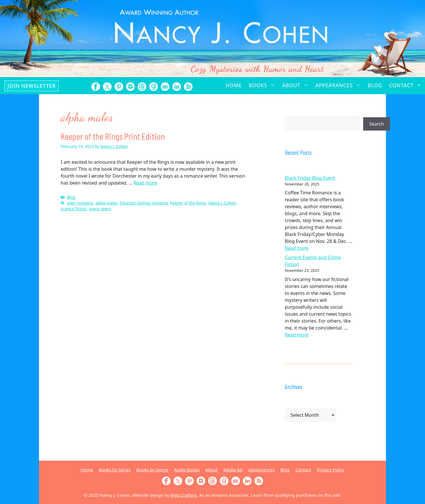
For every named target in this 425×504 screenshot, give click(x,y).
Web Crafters (183, 495)
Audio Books (187, 470)
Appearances (340, 85)
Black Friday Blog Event (310, 178)
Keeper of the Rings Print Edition (113, 136)
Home (234, 85)
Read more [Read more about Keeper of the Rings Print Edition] (145, 183)
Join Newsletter (32, 86)
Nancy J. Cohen (222, 203)
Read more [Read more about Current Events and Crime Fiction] (297, 335)
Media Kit (233, 470)
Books (264, 85)
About (297, 85)
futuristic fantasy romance (144, 203)
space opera (100, 209)
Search (377, 124)
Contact (407, 85)
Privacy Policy (331, 470)
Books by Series (115, 470)
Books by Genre (152, 470)
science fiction (74, 209)
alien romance (80, 203)
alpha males (107, 203)
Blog (375, 85)
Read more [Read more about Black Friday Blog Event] (297, 248)
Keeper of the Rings (188, 203)
